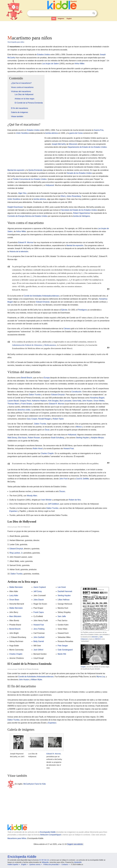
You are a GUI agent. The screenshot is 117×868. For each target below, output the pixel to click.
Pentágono (83, 310)
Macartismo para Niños (17, 838)
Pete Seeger (63, 646)
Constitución (76, 392)
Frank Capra (39, 612)
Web (54, 19)
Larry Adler (14, 596)
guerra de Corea (76, 133)
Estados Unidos (44, 55)
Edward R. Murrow (26, 242)
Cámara (67, 329)
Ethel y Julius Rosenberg (71, 196)
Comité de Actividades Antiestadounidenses (41, 296)
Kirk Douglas (53, 401)
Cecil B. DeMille (82, 479)
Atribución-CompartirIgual (50, 835)
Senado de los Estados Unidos (79, 173)
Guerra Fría (99, 130)
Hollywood (50, 185)
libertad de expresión (16, 170)
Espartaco (13, 511)
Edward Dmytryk (43, 302)
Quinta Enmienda (35, 170)
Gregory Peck (25, 401)
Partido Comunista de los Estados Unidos (30, 179)
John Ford (63, 479)
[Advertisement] (58, 28)
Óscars (62, 491)
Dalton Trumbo (35, 395)
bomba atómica (52, 133)
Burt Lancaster (66, 401)
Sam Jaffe (62, 616)
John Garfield (39, 637)
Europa (47, 378)
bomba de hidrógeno (82, 216)
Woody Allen (32, 496)
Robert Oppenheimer (82, 213)
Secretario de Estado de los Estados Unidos (79, 210)
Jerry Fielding (39, 629)
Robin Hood (38, 449)
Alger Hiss (22, 193)
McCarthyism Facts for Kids (35, 784)
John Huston (87, 401)
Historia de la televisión (19, 252)
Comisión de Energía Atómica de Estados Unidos (28, 216)
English (69, 19)
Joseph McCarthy (59, 144)
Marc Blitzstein (15, 616)
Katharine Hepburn (40, 401)
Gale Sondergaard (65, 650)
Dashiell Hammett (65, 591)
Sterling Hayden (82, 438)
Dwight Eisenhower (15, 207)
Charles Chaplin (47, 453)
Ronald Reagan (45, 419)
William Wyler (37, 680)
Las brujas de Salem (51, 64)
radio (101, 637)
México (79, 427)
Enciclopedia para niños (16, 42)
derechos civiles (24, 410)
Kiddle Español (13, 864)
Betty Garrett (39, 641)
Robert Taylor (58, 419)
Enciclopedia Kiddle (48, 832)
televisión (95, 637)
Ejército (64, 310)
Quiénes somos (35, 864)
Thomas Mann (13, 404)
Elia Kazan (22, 438)
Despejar (89, 13)
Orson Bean (14, 600)
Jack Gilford (38, 650)
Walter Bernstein (16, 587)
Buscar (94, 13)
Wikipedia (45, 862)
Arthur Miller (79, 64)
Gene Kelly (77, 401)
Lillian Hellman (64, 600)
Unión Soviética (22, 133)
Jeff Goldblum (53, 504)
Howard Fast (69, 449)
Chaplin (83, 667)
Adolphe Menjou (97, 438)
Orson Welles (99, 401)
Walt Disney (12, 438)
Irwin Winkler (47, 500)
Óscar (47, 430)
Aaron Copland (40, 587)
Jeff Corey (38, 591)
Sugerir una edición (75, 844)
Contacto (65, 864)
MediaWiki (78, 862)
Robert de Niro (75, 500)
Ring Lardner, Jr (16, 553)
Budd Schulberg (58, 438)
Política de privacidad (51, 864)
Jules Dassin (39, 600)
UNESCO (98, 639)
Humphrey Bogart (97, 398)
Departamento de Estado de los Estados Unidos (87, 147)
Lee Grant (62, 587)
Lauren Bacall (13, 401)
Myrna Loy (101, 677)
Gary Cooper (32, 419)
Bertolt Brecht (27, 378)
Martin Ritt (62, 654)
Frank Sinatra (27, 404)
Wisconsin (73, 144)
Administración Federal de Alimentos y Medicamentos (34, 345)
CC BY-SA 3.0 (44, 860)
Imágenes (61, 19)
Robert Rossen (34, 438)
